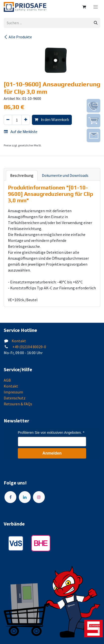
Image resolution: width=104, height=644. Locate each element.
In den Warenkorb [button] (52, 120)
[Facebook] (10, 497)
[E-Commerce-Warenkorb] (84, 7)
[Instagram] (39, 497)
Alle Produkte (18, 37)
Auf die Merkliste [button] (21, 132)
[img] (93, 106)
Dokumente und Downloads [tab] (65, 175)
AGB (7, 380)
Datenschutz (15, 398)
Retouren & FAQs (18, 404)
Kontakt (19, 341)
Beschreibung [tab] (22, 175)
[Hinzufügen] (26, 120)
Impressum (13, 392)
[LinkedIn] (25, 497)
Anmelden (52, 453)
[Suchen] (96, 23)
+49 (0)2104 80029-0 (29, 347)
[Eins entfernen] (8, 120)
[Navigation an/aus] (96, 7)
